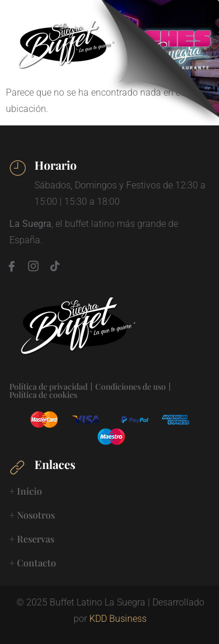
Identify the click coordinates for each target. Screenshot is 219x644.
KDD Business (118, 619)
